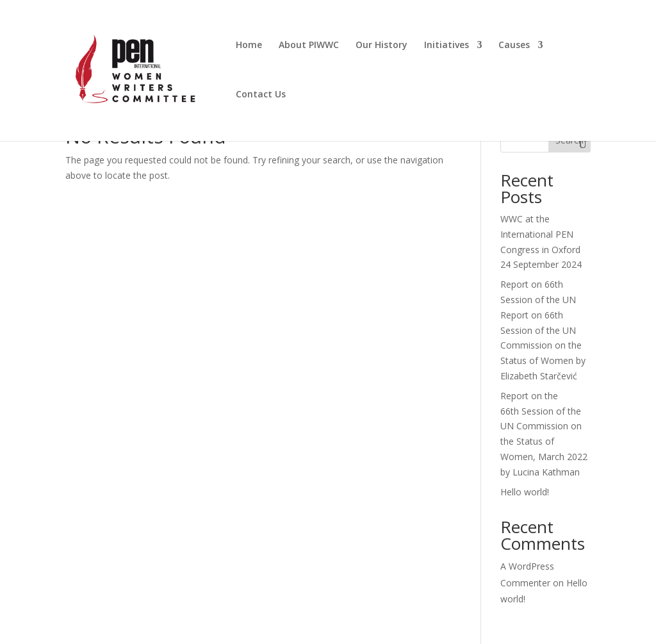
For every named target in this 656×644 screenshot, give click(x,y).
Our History (381, 45)
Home (249, 45)
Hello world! (525, 492)
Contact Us (261, 95)
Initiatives (447, 45)
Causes (514, 45)
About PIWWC (309, 45)
